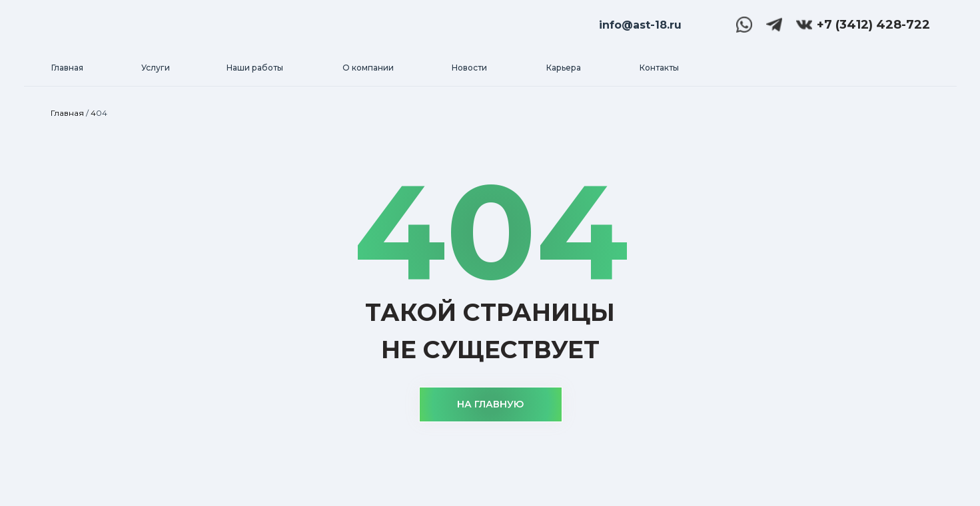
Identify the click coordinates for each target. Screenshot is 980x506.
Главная (67, 113)
